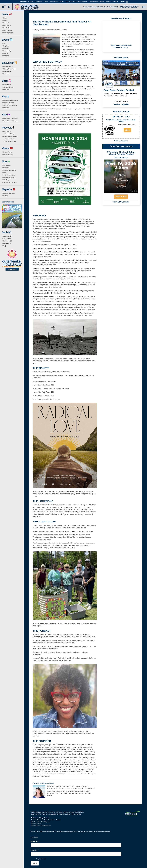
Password (35, 850)
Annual (6, 53)
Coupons (6, 74)
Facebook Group (10, 141)
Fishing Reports (9, 103)
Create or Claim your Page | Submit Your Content (46, 820)
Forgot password (41, 859)
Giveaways (7, 165)
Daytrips (122, 2)
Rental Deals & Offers (10, 121)
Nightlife (6, 48)
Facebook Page (10, 134)
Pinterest (7, 243)
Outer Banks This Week (26, 2)
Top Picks (7, 28)
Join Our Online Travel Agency (40, 822)
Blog (5, 173)
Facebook (7, 236)
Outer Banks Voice (9, 175)
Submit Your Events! (10, 182)
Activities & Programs (11, 100)
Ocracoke (115, 2)
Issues (6, 196)
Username (35, 842)
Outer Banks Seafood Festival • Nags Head (120, 93)
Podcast (6, 23)
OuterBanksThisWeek (11, 136)
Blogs (5, 20)
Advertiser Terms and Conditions (41, 826)
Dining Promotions (10, 69)
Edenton (6, 56)
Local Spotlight (8, 33)
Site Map (6, 180)
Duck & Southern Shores (57, 2)
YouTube (7, 238)
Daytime (6, 46)
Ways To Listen (10, 139)
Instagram (7, 241)
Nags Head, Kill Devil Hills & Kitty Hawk (77, 2)
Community (7, 51)
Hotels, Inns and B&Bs (11, 118)
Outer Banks (38, 2)
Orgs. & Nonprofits (10, 170)
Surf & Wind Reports (10, 105)
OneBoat (44, 832)
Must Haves (7, 85)
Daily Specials (8, 66)
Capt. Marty (7, 25)
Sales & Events (8, 87)
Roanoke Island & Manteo (97, 2)
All (4, 43)
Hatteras (108, 2)
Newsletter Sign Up (10, 177)
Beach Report (8, 30)
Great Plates (7, 71)
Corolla (46, 2)
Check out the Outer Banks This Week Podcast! (101, 7)
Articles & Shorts (9, 193)
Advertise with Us (36, 824)
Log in (35, 863)
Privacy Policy (80, 812)
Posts (5, 18)
